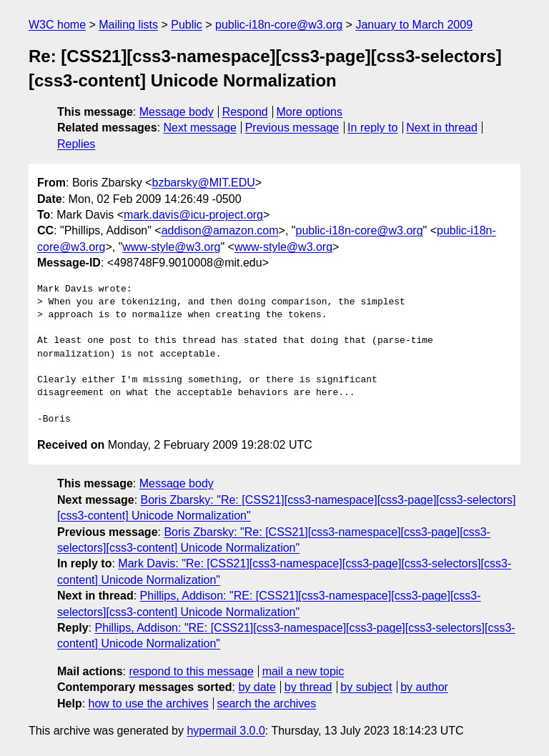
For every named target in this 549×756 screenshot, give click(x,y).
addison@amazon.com (220, 230)
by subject (366, 687)
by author (424, 687)
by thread (308, 687)
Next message (200, 128)
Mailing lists (128, 25)
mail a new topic (303, 671)
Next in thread (442, 128)
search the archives (267, 703)
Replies (76, 144)
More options (310, 112)
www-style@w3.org (171, 247)
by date (257, 687)
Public (187, 25)
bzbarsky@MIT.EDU (203, 183)
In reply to (372, 128)
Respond (245, 112)
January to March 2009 (414, 25)
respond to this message (191, 671)
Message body (177, 112)
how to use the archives (149, 703)
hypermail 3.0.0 (226, 731)
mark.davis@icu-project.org (193, 215)
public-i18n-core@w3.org (279, 25)
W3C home (57, 25)
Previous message (292, 128)
